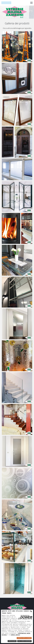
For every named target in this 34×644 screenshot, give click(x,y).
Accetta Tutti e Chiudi (24, 638)
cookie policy (15, 635)
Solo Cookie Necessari (24, 641)
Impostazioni (12, 641)
